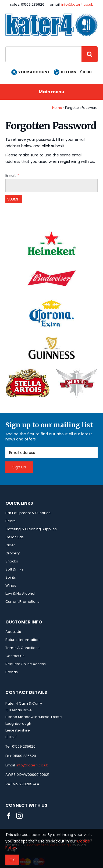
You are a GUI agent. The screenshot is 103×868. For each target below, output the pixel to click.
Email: (11, 175)
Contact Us (15, 656)
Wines (11, 585)
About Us (13, 632)
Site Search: (6, 46)
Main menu (51, 92)
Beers (10, 521)
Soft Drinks (14, 569)
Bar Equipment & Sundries (28, 513)
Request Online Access (26, 664)
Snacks (12, 561)
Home (57, 108)
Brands (12, 672)
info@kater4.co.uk (77, 4)
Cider (10, 545)
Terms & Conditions (22, 648)
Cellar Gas (15, 537)
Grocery (13, 553)
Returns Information (22, 640)
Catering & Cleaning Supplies (31, 529)
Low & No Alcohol (20, 593)
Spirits (11, 577)
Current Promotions (22, 602)
